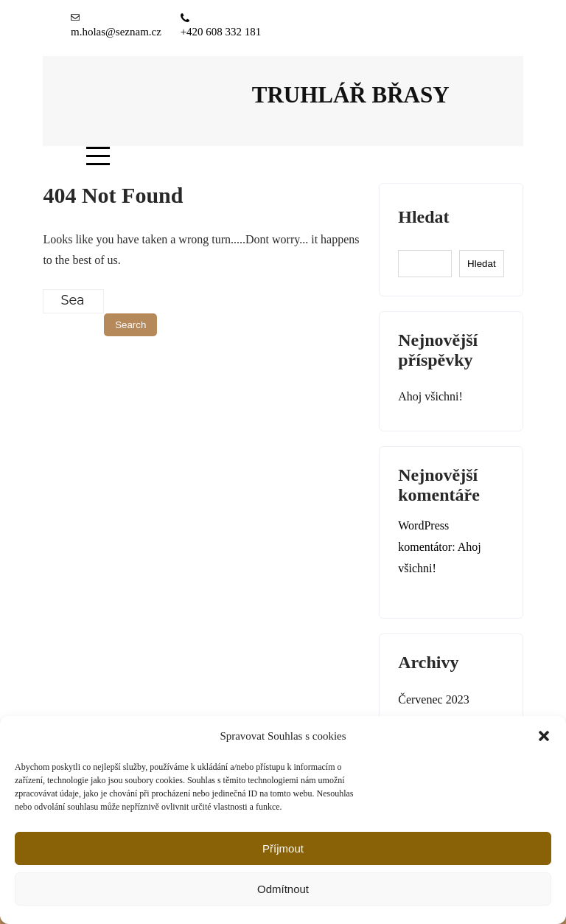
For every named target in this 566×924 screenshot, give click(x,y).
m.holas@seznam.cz (116, 32)
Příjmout (283, 848)
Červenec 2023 (433, 699)
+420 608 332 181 (221, 32)
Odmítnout (283, 889)
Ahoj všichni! (430, 396)
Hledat (423, 217)
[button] (544, 736)
